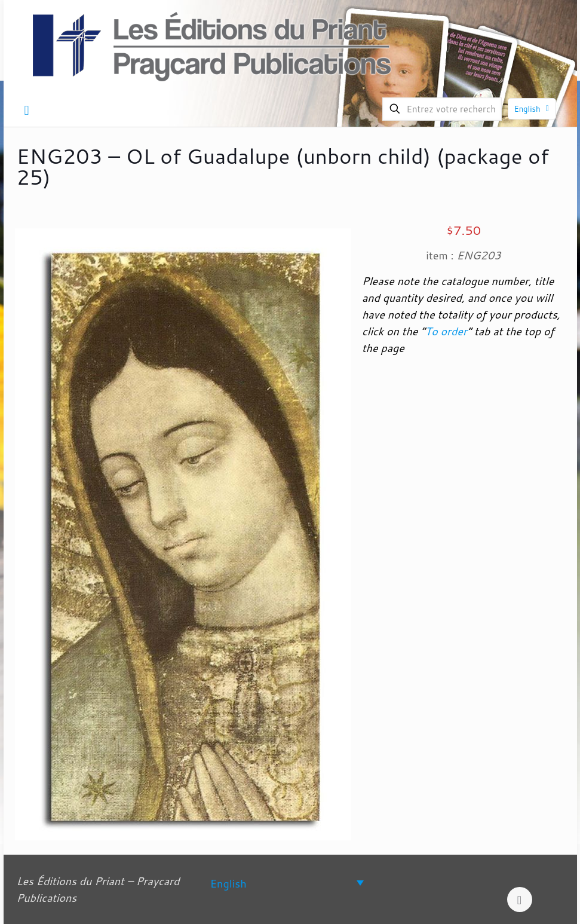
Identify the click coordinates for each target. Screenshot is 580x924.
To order (446, 331)
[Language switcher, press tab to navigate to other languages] (287, 882)
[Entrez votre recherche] (442, 109)
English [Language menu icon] (533, 109)
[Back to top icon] (520, 899)
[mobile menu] (27, 110)
